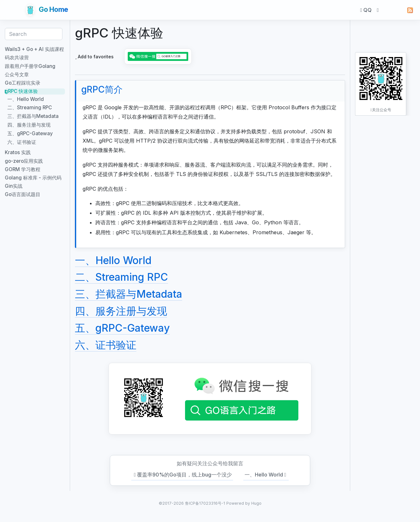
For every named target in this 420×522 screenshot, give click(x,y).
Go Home (47, 10)
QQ (366, 10)
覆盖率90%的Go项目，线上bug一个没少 (182, 475)
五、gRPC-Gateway (122, 328)
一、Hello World (113, 260)
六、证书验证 (106, 345)
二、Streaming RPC (121, 277)
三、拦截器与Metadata (129, 294)
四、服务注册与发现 (121, 311)
